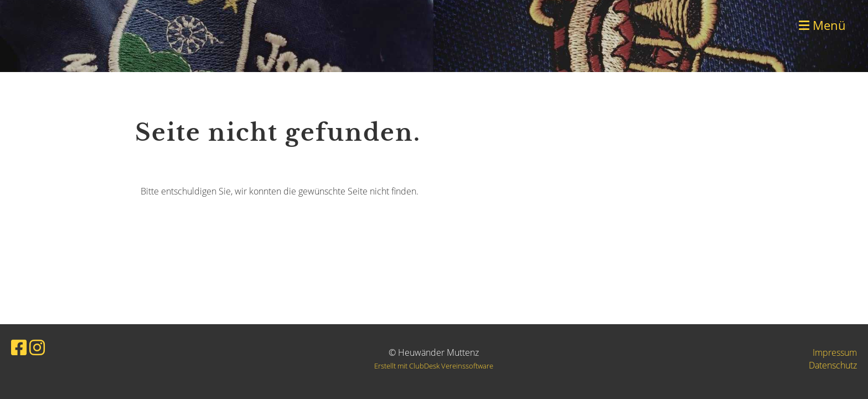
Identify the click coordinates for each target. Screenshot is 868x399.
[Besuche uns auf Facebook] (19, 347)
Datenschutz (833, 365)
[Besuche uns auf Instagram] (37, 347)
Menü (822, 25)
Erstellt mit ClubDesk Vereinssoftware (434, 366)
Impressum (835, 352)
